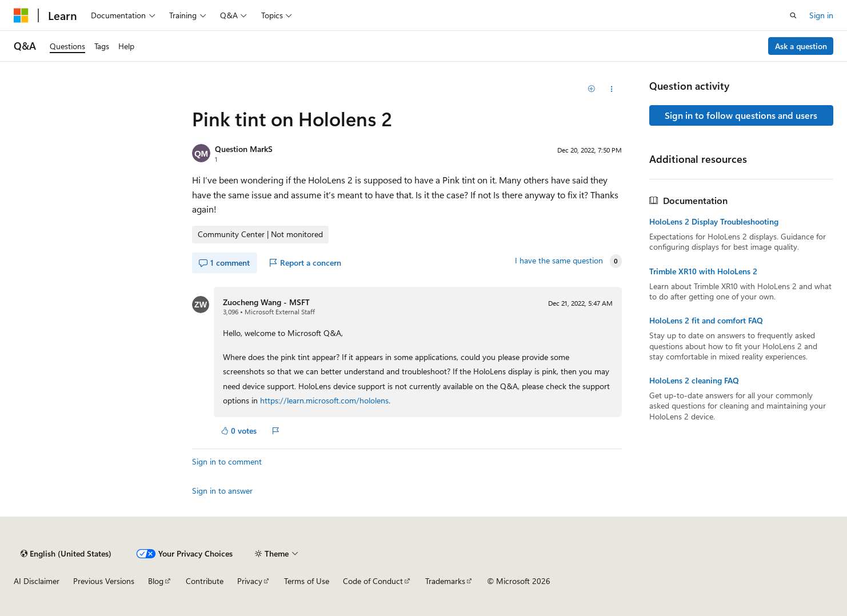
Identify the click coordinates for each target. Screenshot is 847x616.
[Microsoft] (21, 15)
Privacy (250, 581)
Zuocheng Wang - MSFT (266, 302)
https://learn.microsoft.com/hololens (324, 400)
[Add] (591, 89)
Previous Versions (104, 581)
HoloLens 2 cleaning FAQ (694, 381)
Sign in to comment (227, 461)
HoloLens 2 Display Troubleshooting (714, 222)
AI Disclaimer (37, 581)
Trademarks (445, 581)
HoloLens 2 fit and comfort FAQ (706, 321)
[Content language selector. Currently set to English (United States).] (66, 554)
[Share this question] (611, 89)
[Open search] (793, 15)
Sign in (821, 15)
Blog (156, 581)
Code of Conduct (373, 581)
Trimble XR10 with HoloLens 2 (703, 271)
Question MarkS (244, 149)
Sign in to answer (222, 491)
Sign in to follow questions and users (741, 115)
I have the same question (559, 261)
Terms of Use (307, 581)
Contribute (205, 581)
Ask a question (801, 46)
